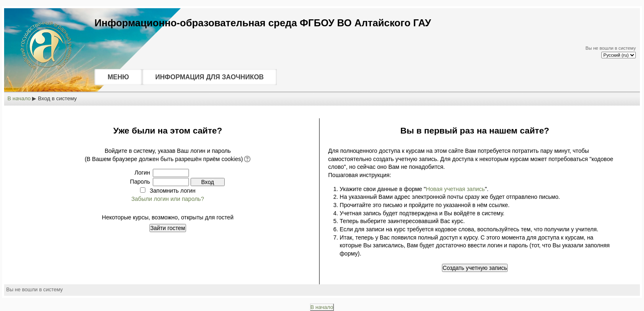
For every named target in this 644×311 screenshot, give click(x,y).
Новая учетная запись (455, 189)
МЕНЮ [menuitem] (118, 77)
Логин (143, 173)
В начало (19, 98)
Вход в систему (57, 98)
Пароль (140, 182)
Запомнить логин (173, 191)
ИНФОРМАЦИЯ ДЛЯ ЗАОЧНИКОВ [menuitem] (209, 77)
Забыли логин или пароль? (168, 199)
